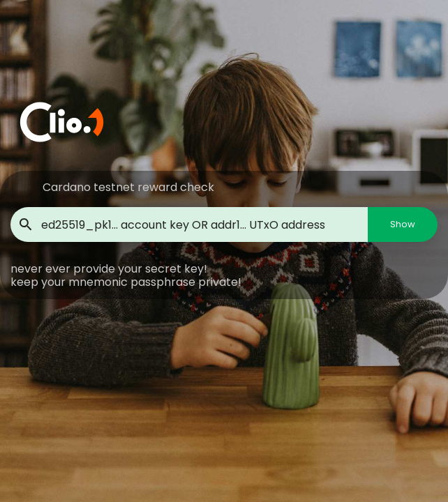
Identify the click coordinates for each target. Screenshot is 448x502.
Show (403, 224)
